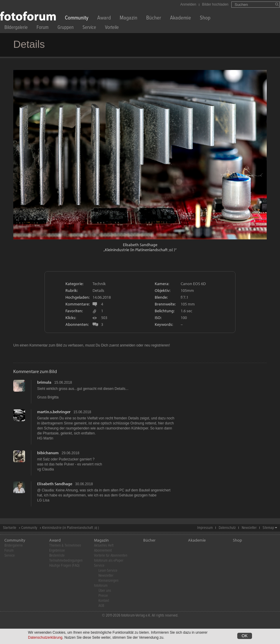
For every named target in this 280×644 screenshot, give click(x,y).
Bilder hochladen (215, 4)
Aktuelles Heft (104, 546)
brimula (44, 382)
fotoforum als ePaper (109, 561)
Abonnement (103, 551)
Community (77, 18)
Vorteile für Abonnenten (111, 556)
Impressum (205, 528)
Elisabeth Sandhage (140, 245)
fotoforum (101, 586)
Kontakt (104, 601)
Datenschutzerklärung (45, 638)
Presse (103, 596)
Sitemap (268, 528)
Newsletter (249, 528)
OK (245, 636)
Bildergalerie (16, 28)
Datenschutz (227, 528)
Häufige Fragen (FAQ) (64, 566)
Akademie (181, 18)
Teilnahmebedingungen (66, 561)
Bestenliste (57, 556)
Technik (99, 284)
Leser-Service (108, 571)
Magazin (129, 18)
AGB (101, 606)
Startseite (10, 528)
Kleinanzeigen (108, 581)
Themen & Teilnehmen (65, 546)
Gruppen (66, 28)
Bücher (154, 18)
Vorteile (112, 28)
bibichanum (48, 453)
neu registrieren (157, 345)
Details (98, 290)
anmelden (127, 345)
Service (89, 28)
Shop (205, 18)
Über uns (105, 591)
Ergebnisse (57, 551)
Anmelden (188, 4)
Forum (43, 28)
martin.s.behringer (54, 412)
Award (104, 18)
